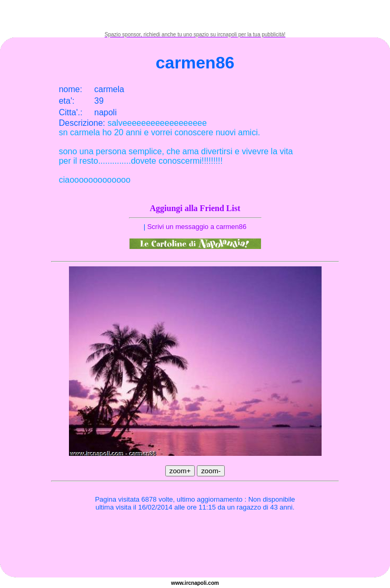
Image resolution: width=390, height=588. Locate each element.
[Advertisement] (195, 16)
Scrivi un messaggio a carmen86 (197, 227)
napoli (199, 583)
